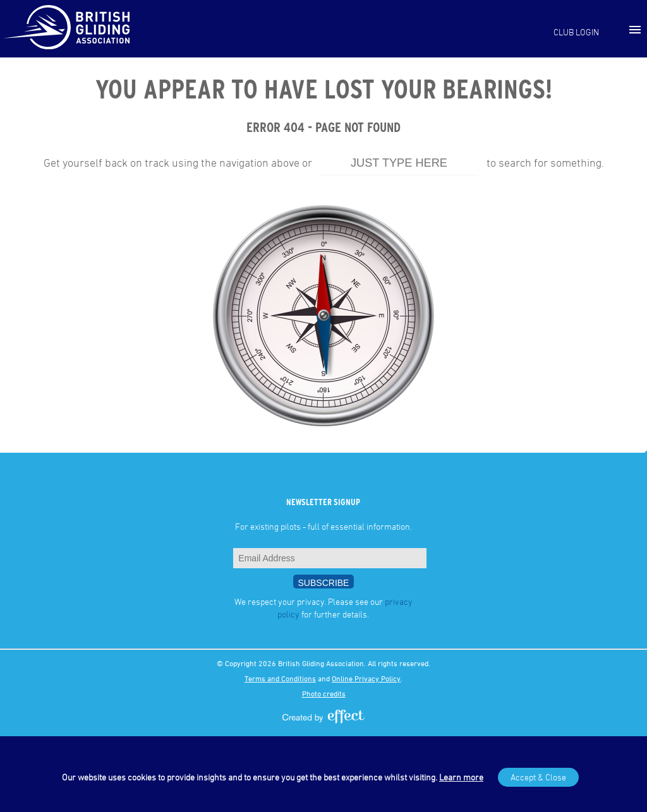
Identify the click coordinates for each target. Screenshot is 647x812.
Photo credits (324, 693)
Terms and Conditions (280, 678)
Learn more (461, 777)
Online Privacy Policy (366, 678)
